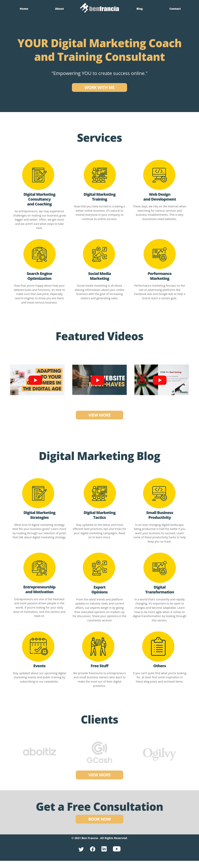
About (59, 9)
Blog (140, 9)
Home (24, 9)
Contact (175, 9)
